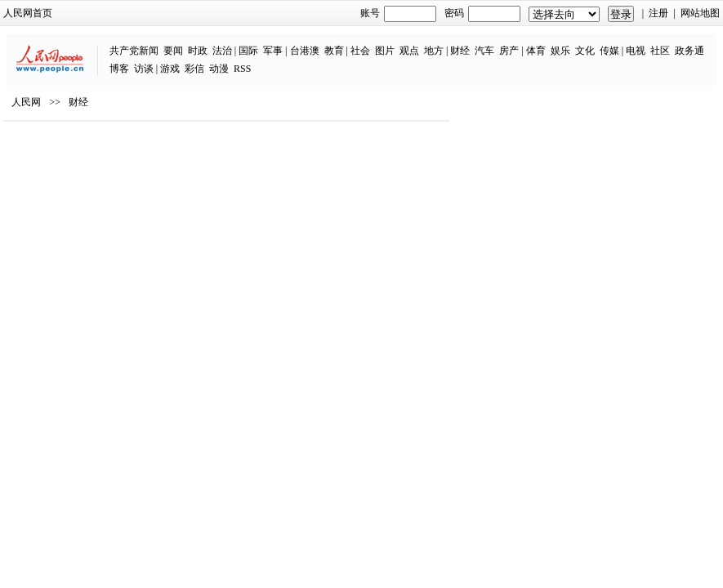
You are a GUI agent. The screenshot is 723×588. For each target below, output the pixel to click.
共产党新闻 (134, 51)
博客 (119, 69)
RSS (242, 69)
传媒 (609, 51)
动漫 (219, 69)
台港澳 (305, 51)
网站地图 (700, 13)
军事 (273, 51)
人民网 (26, 102)
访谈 (144, 69)
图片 (385, 51)
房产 (509, 51)
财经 (460, 51)
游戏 (170, 69)
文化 (585, 51)
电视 (636, 51)
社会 (360, 51)
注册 (658, 13)
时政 (198, 51)
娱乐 (560, 51)
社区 (660, 51)
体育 (536, 51)
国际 (248, 51)
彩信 (194, 69)
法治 (222, 51)
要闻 (173, 51)
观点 (409, 51)
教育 (334, 51)
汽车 (484, 51)
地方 (434, 51)
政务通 (690, 51)
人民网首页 (28, 13)
